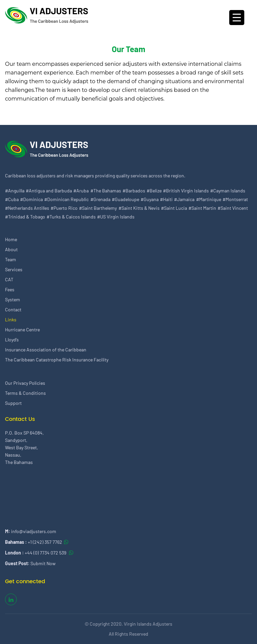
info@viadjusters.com (34, 531)
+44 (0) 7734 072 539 (46, 553)
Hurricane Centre (22, 330)
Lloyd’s (12, 340)
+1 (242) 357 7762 (45, 542)
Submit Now (43, 563)
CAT (9, 279)
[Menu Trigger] (237, 18)
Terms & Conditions (25, 393)
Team (11, 259)
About (11, 249)
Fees (10, 289)
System (13, 299)
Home (11, 239)
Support (13, 403)
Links (11, 319)
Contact (13, 309)
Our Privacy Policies (25, 383)
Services (14, 269)
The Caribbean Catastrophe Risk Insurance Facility (57, 360)
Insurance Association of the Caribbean (46, 350)
